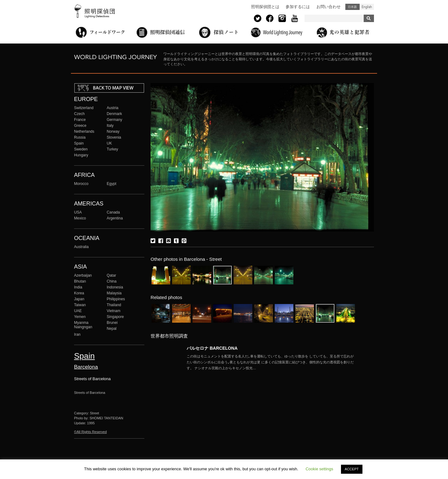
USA (78, 212)
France (80, 120)
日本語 (352, 7)
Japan (79, 299)
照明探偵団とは (265, 7)
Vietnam (114, 311)
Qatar (111, 275)
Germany (114, 120)
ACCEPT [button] (352, 469)
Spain (79, 143)
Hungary (81, 155)
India (78, 287)
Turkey (112, 149)
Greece (80, 126)
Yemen (80, 317)
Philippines (116, 299)
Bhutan (80, 281)
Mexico (80, 218)
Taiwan (80, 305)
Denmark (114, 114)
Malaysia (114, 293)
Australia (81, 247)
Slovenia (114, 137)
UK (109, 143)
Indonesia (115, 287)
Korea (79, 293)
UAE (78, 311)
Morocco (81, 184)
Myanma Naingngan (83, 325)
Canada (113, 212)
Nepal (112, 329)
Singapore (115, 317)
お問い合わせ (329, 7)
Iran (77, 334)
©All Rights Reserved (90, 432)
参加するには (298, 7)
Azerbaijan (83, 275)
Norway (113, 131)
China (112, 281)
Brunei (112, 323)
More (271, 362)
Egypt (112, 184)
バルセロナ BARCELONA (212, 348)
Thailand (114, 305)
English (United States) (367, 7)
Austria (113, 108)
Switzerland (84, 108)
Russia (80, 137)
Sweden (81, 149)
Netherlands (84, 131)
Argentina (115, 218)
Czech (79, 114)
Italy (110, 126)
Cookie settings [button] (319, 469)
